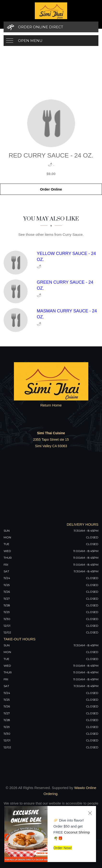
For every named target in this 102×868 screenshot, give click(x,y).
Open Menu (30, 41)
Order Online (51, 189)
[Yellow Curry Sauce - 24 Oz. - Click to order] (17, 263)
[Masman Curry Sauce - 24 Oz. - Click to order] (17, 320)
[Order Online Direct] (51, 27)
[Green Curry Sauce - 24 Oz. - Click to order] (17, 291)
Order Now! (63, 848)
